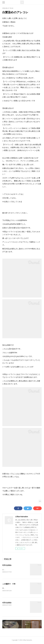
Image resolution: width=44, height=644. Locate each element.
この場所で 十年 (9, 584)
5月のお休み (7, 565)
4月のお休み (7, 603)
